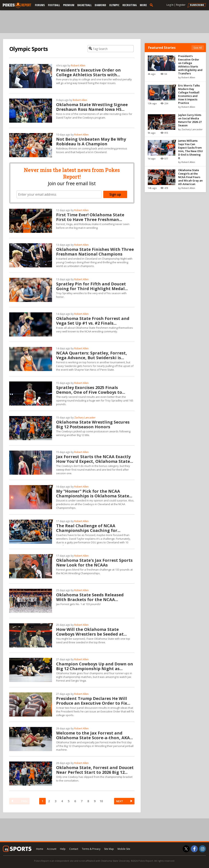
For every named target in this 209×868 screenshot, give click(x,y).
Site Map (109, 849)
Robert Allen (78, 66)
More (143, 5)
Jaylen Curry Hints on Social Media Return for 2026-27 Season (190, 120)
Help (63, 849)
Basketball (84, 5)
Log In (170, 5)
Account (52, 849)
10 (101, 801)
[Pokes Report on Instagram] (202, 849)
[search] (152, 5)
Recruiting (130, 5)
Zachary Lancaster (85, 418)
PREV (24, 801)
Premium (69, 5)
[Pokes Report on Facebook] (194, 849)
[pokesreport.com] (17, 6)
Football (54, 5)
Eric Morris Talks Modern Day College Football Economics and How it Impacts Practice (189, 94)
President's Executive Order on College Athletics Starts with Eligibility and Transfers (190, 65)
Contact (74, 849)
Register (181, 5)
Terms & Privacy (91, 849)
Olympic (114, 5)
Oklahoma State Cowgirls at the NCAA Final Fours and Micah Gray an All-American (190, 177)
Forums (40, 5)
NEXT (120, 801)
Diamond (100, 5)
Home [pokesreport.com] (40, 849)
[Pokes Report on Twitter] (186, 849)
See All (198, 48)
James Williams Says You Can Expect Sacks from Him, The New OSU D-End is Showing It (191, 149)
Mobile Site (124, 849)
